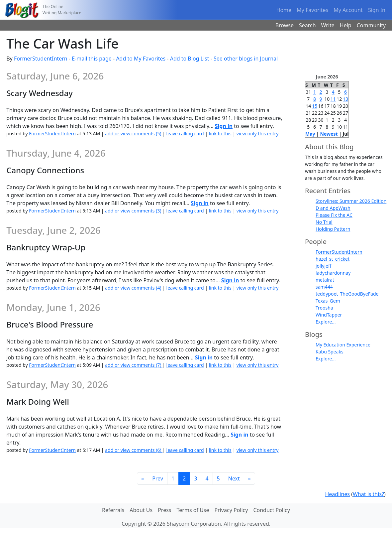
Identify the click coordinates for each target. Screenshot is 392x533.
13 (345, 99)
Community (371, 25)
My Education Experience (343, 345)
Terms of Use (193, 510)
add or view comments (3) (134, 211)
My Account (348, 10)
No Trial (324, 222)
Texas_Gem (328, 301)
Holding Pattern (333, 229)
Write (328, 25)
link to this (220, 133)
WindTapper (329, 315)
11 (333, 99)
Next (234, 478)
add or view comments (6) (134, 450)
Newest (329, 134)
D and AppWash (333, 208)
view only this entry (258, 133)
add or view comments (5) (134, 133)
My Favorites (312, 10)
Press (164, 510)
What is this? (368, 494)
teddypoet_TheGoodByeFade (347, 294)
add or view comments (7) (134, 365)
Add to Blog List (190, 59)
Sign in (224, 126)
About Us (141, 510)
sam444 (324, 287)
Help (346, 25)
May (310, 134)
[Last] (249, 478)
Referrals (113, 510)
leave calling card (185, 133)
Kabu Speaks (330, 352)
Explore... (326, 322)
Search (307, 25)
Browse (285, 25)
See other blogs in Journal (246, 59)
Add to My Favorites (141, 59)
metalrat (325, 280)
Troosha (324, 308)
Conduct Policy (271, 510)
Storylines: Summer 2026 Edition (351, 201)
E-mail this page (92, 59)
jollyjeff (324, 266)
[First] (143, 478)
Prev (158, 478)
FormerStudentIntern (41, 59)
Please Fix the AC (334, 215)
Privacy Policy (231, 510)
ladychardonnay (333, 273)
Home (284, 10)
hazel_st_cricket (333, 259)
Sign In (377, 10)
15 (315, 106)
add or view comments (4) (134, 288)
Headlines (337, 494)
